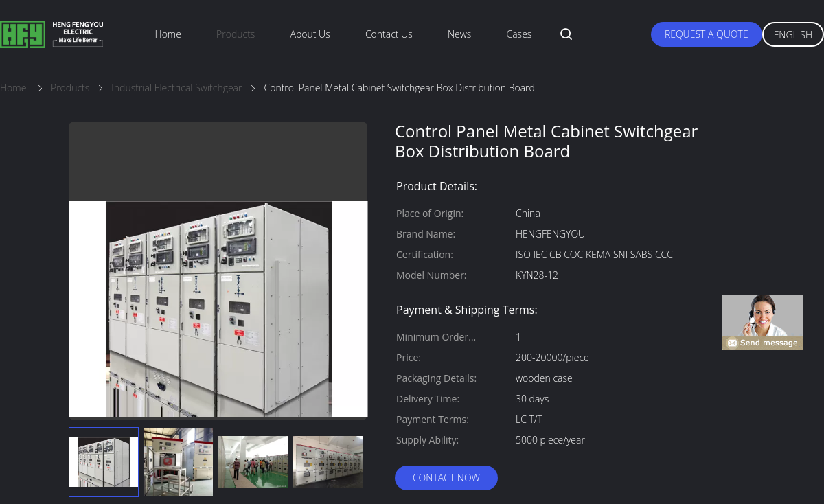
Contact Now (446, 478)
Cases (519, 34)
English (793, 35)
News (459, 34)
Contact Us (389, 34)
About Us (310, 34)
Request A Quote (707, 34)
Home (168, 34)
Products (236, 34)
